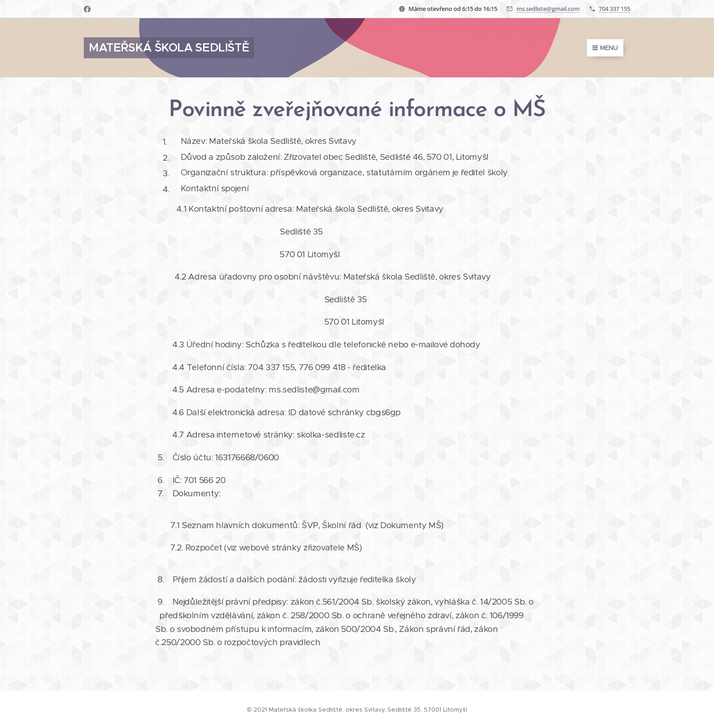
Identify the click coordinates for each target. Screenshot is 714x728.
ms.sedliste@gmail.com (548, 9)
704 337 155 (615, 9)
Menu (605, 48)
